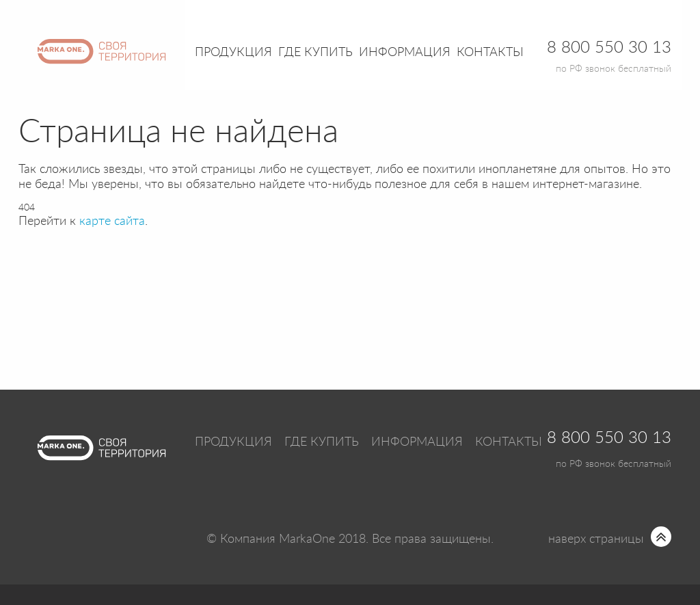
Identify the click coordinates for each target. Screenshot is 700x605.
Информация (417, 442)
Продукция (233, 53)
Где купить (322, 442)
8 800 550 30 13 (609, 438)
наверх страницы (596, 539)
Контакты (490, 53)
